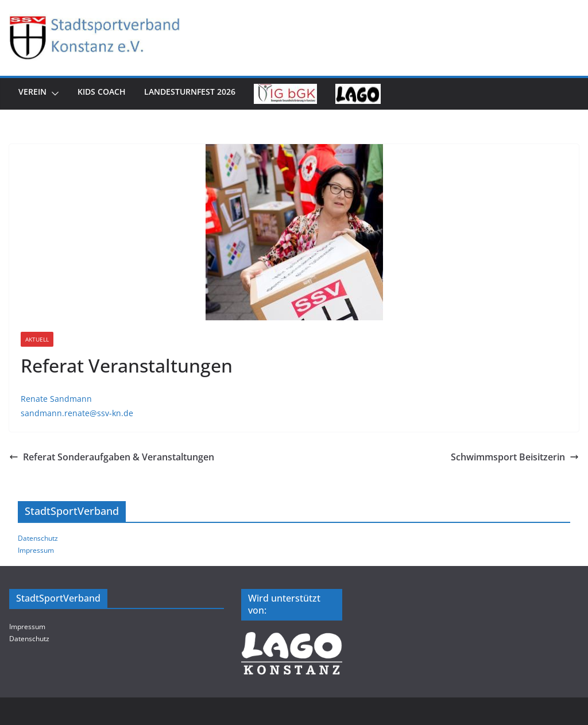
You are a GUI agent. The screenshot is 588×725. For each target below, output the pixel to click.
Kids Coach (102, 92)
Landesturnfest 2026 (190, 92)
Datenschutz (38, 538)
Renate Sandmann (56, 399)
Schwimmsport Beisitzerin (515, 457)
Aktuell (37, 339)
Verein (32, 92)
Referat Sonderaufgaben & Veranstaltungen (112, 457)
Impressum (36, 550)
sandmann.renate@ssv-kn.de (77, 413)
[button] (53, 94)
